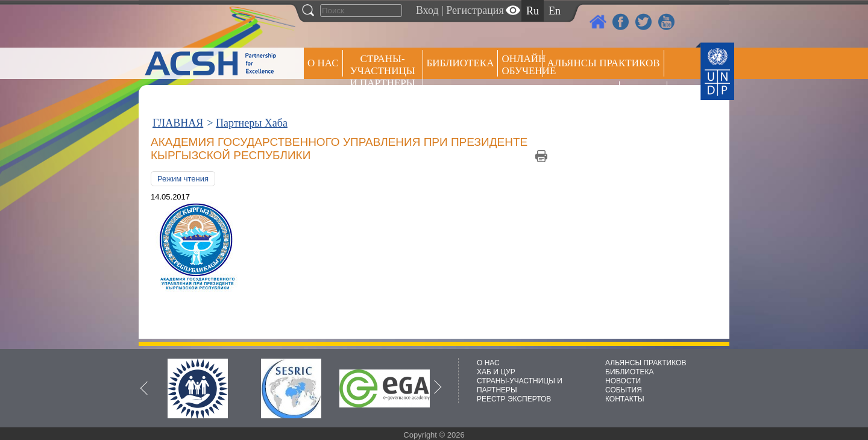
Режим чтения (183, 179)
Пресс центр (581, 94)
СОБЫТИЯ (624, 390)
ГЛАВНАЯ (178, 123)
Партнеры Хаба (252, 123)
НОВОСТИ (623, 381)
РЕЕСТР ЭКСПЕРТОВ (645, 96)
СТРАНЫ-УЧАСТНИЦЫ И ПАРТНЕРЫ (383, 71)
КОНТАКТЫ (625, 399)
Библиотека (461, 63)
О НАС (323, 63)
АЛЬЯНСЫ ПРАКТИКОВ (646, 363)
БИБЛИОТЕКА (630, 372)
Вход (427, 10)
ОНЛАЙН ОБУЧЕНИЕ (522, 65)
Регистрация (475, 10)
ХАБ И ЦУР (496, 372)
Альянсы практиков (603, 63)
